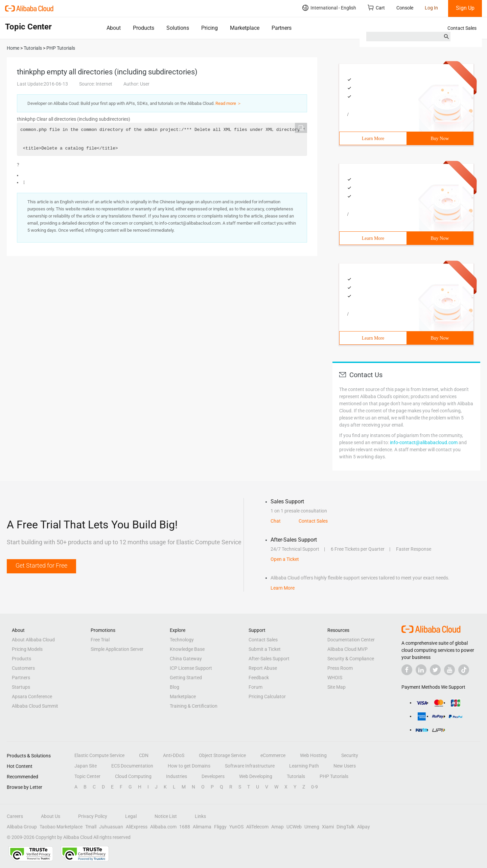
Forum (256, 687)
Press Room (340, 668)
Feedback (259, 678)
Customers (23, 668)
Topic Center (87, 776)
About (114, 28)
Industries (177, 776)
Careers (15, 816)
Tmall (91, 827)
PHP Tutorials (334, 776)
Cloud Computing (133, 776)
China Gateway (186, 659)
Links (200, 816)
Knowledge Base (187, 649)
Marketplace (245, 28)
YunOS (236, 827)
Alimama (202, 827)
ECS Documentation (132, 766)
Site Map (337, 687)
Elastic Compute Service (99, 755)
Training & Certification (194, 706)
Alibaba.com (163, 827)
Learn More (373, 139)
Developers (213, 776)
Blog (175, 687)
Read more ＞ (228, 103)
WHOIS (335, 678)
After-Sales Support (269, 659)
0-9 (315, 787)
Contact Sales (462, 28)
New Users (345, 766)
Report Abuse (263, 668)
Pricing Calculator (267, 696)
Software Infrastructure (250, 766)
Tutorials (296, 776)
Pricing (210, 28)
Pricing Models (27, 649)
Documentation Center (351, 640)
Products (144, 28)
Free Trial (100, 640)
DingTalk (345, 827)
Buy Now (440, 139)
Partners (282, 28)
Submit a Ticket (265, 649)
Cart (376, 8)
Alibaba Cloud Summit (35, 706)
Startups (21, 687)
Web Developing (256, 776)
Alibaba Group (22, 827)
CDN (144, 755)
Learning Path (304, 766)
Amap (277, 827)
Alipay (364, 827)
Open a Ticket (285, 559)
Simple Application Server (117, 649)
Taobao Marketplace (61, 827)
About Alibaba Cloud (33, 640)
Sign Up (465, 8)
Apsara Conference (32, 696)
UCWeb (294, 827)
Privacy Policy (93, 816)
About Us (51, 816)
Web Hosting (313, 755)
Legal (131, 816)
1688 (185, 827)
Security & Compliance (351, 659)
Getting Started (186, 678)
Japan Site (86, 766)
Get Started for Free (41, 565)
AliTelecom (257, 827)
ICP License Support (191, 668)
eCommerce (273, 755)
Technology (182, 640)
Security (350, 755)
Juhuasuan (111, 827)
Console (405, 8)
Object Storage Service (222, 755)
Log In (431, 8)
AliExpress (137, 827)
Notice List (166, 816)
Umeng (312, 827)
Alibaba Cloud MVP (347, 649)
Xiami (328, 827)
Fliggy (220, 827)
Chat (276, 521)
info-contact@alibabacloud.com (424, 442)
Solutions (178, 28)
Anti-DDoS (174, 755)
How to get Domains (189, 766)
